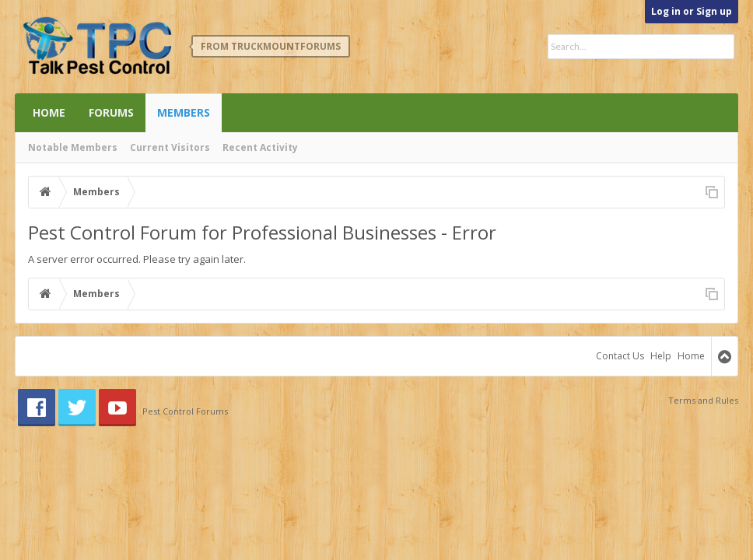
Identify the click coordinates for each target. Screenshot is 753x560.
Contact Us (620, 356)
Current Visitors (170, 147)
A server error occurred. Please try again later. (137, 259)
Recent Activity (260, 147)
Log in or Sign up (692, 11)
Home (49, 112)
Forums (111, 112)
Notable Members (73, 147)
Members (184, 112)
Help (661, 356)
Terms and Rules (703, 400)
